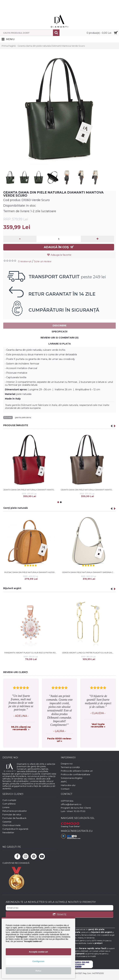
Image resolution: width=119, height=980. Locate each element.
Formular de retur (12, 814)
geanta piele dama (23, 417)
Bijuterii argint (12, 588)
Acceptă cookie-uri (38, 952)
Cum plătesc (9, 804)
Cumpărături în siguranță (15, 829)
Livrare (6, 807)
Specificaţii (59, 332)
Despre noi (67, 764)
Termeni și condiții (70, 767)
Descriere (59, 326)
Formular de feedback (14, 818)
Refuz (38, 971)
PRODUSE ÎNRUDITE (16, 425)
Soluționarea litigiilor (72, 778)
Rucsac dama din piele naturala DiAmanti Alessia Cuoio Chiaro (31, 572)
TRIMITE (60, 915)
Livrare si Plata (60, 344)
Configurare (38, 961)
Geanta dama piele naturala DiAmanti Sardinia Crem (89, 572)
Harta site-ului (68, 785)
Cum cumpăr (9, 800)
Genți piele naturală (16, 508)
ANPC (64, 782)
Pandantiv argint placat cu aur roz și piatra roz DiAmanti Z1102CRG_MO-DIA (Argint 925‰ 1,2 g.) (31, 653)
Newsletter (8, 832)
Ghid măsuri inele (12, 825)
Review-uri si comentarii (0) (59, 338)
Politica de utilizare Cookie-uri (77, 771)
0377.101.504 (67, 801)
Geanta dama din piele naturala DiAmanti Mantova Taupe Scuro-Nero (71, 490)
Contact (65, 789)
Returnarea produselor (15, 811)
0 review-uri (25, 261)
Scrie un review (43, 261)
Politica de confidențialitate (76, 774)
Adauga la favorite (61, 255)
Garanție (7, 822)
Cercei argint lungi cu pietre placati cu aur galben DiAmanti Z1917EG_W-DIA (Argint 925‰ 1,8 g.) (89, 653)
